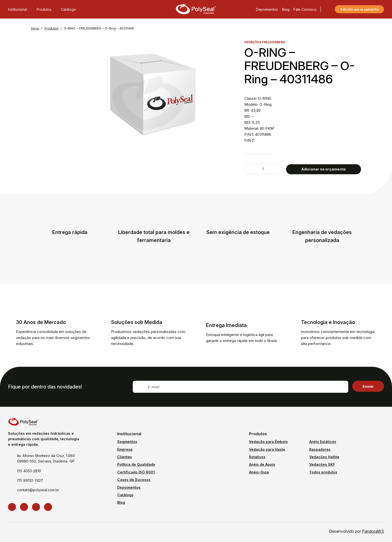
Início (35, 28)
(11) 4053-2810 (29, 471)
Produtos (47, 7)
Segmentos (127, 442)
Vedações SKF (322, 464)
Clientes (125, 457)
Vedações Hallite (324, 457)
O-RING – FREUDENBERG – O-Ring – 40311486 (99, 28)
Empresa (125, 449)
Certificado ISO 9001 (136, 472)
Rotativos (257, 457)
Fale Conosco (305, 7)
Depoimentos (267, 7)
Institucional (20, 7)
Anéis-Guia (259, 472)
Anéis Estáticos (323, 442)
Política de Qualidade (136, 464)
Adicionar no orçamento (324, 169)
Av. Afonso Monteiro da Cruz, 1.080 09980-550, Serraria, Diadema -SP (46, 458)
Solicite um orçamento (359, 7)
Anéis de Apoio (262, 464)
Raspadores (320, 449)
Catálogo (68, 7)
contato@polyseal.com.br (38, 490)
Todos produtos (323, 472)
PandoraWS (373, 531)
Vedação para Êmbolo (268, 442)
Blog (286, 7)
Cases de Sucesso (134, 480)
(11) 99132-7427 (30, 480)
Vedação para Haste (267, 449)
